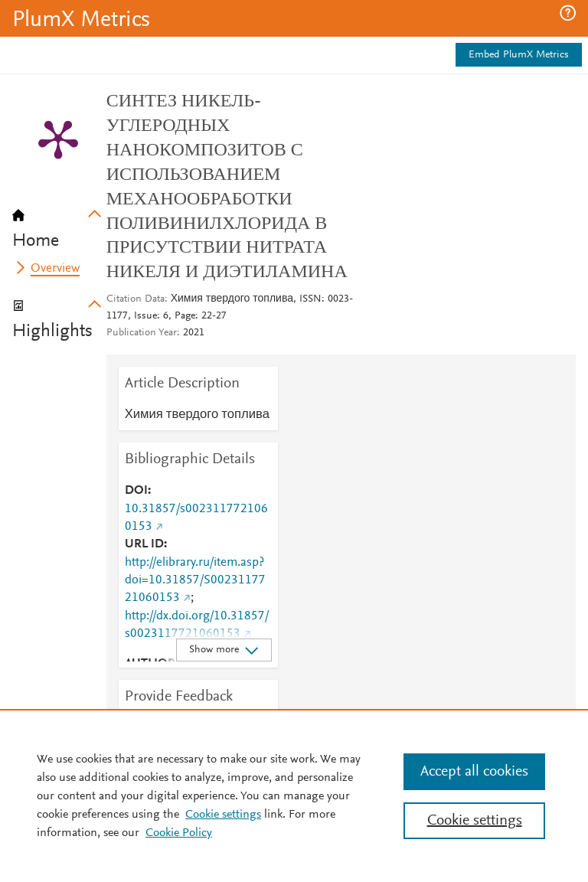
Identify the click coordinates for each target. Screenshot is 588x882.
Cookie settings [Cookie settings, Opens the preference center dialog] (475, 821)
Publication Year (142, 333)
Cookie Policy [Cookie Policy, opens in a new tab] (179, 833)
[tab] (59, 224)
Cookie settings (223, 815)
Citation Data (136, 299)
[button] (568, 13)
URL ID (144, 544)
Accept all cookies (474, 772)
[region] (294, 795)
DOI (136, 491)
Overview (55, 269)
